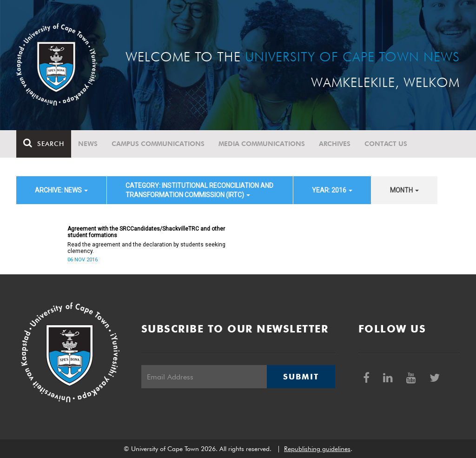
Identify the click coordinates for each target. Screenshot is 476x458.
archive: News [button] (61, 190)
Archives (335, 144)
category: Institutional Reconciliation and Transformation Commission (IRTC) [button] (199, 190)
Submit (301, 377)
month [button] (404, 190)
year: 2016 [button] (332, 190)
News (88, 144)
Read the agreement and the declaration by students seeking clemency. (146, 248)
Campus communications (158, 144)
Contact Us (386, 144)
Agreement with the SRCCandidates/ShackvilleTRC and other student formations (146, 232)
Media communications (262, 144)
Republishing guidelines (317, 449)
